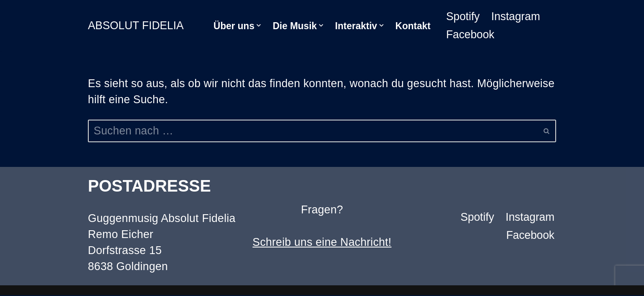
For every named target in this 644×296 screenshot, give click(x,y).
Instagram (516, 16)
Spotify (463, 16)
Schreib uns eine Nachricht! (322, 243)
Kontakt (413, 26)
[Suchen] (313, 131)
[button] (259, 25)
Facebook (470, 35)
